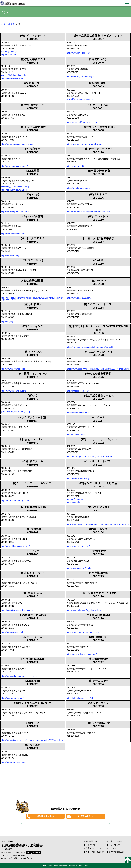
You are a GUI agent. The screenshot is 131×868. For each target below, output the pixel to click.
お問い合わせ (86, 816)
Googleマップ (34, 853)
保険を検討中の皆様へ (95, 852)
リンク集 (112, 848)
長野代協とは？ (92, 841)
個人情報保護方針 (116, 852)
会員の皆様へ (91, 845)
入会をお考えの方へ (94, 848)
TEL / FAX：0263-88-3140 (13, 856)
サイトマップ (114, 845)
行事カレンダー (115, 841)
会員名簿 (11, 24)
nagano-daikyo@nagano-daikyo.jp (17, 858)
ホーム (3, 24)
